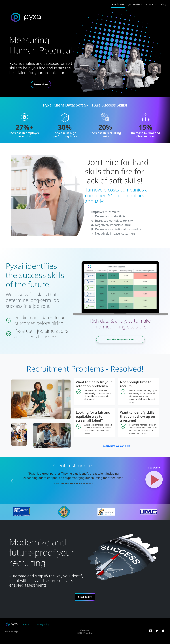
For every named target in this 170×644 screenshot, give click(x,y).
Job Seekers (135, 4)
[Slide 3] (78, 489)
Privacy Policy (43, 624)
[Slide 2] (73, 489)
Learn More (41, 84)
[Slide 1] (69, 489)
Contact (27, 624)
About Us (151, 4)
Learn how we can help (117, 446)
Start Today (85, 597)
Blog (163, 4)
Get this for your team (120, 339)
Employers (118, 4)
